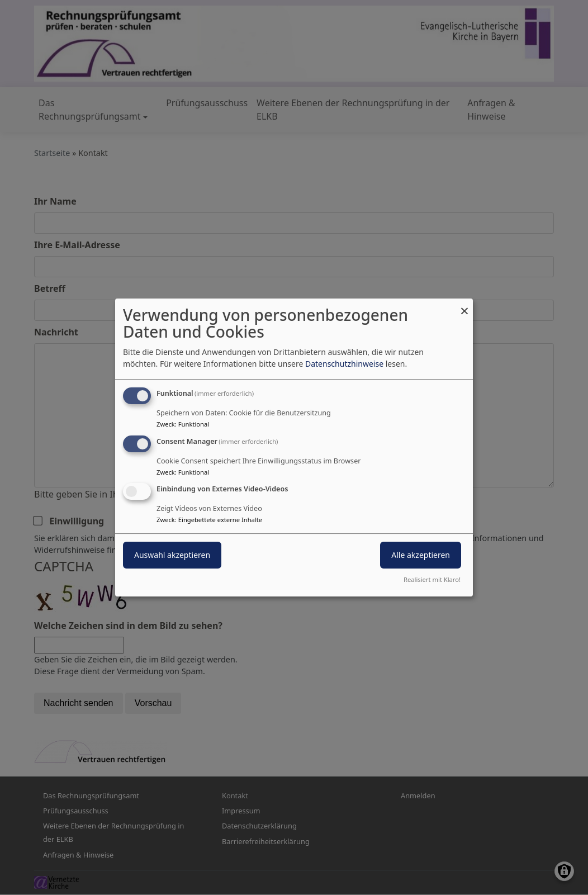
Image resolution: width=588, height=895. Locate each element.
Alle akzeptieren (421, 555)
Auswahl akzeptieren (172, 555)
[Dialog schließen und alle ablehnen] (464, 306)
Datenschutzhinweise (344, 364)
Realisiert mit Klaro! (432, 579)
